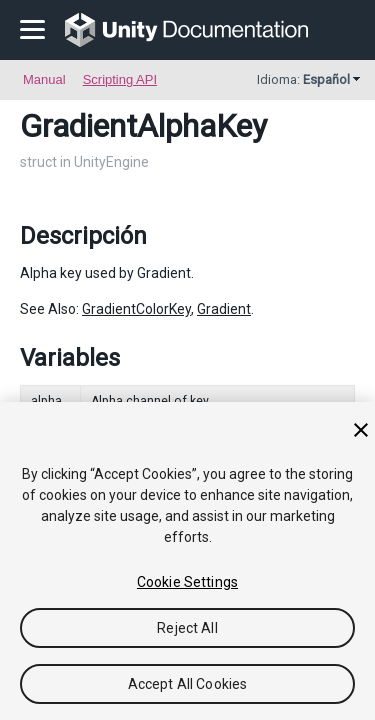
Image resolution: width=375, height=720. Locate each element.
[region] (187, 561)
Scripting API (120, 79)
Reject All (187, 628)
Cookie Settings (187, 582)
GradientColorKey (136, 309)
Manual (44, 79)
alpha (46, 401)
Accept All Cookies (188, 684)
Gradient (224, 309)
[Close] (361, 430)
